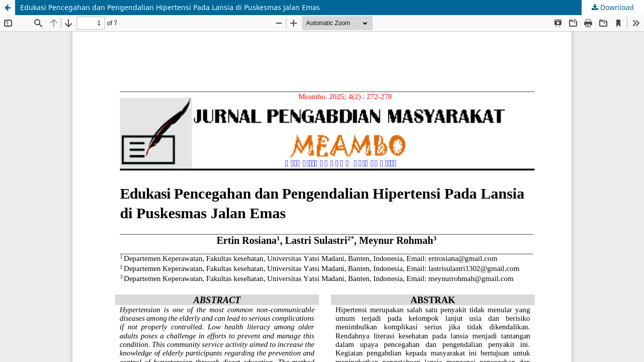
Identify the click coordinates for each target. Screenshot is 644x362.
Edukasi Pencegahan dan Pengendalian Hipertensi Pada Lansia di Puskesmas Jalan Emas (170, 7)
